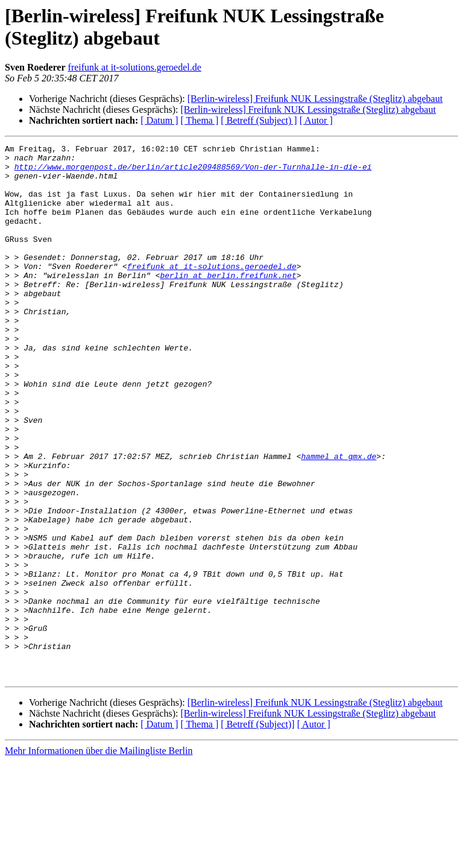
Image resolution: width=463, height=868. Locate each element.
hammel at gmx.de (339, 519)
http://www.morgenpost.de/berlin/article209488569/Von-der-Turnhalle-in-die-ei (193, 172)
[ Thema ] (200, 120)
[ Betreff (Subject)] (257, 831)
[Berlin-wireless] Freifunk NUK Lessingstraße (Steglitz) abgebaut (315, 99)
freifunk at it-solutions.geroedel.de (135, 67)
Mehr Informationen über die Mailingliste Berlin (99, 857)
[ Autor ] (316, 120)
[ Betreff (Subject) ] (259, 120)
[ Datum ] (159, 120)
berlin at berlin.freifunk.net (228, 302)
